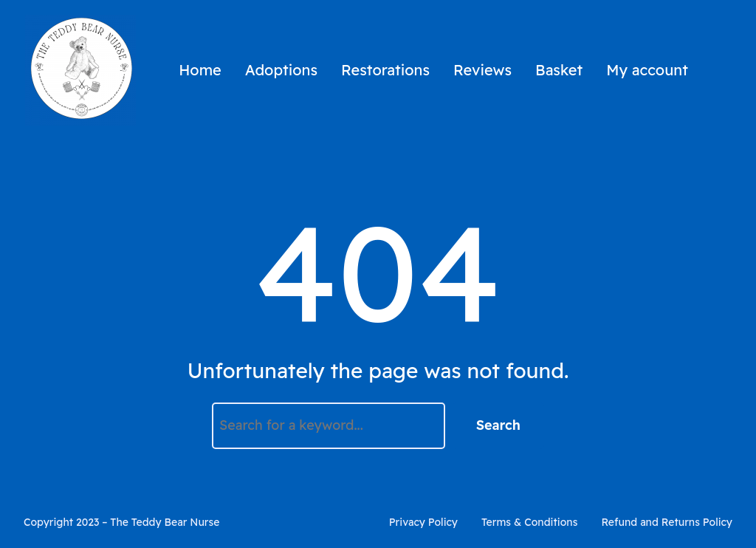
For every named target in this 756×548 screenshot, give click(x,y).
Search (498, 425)
